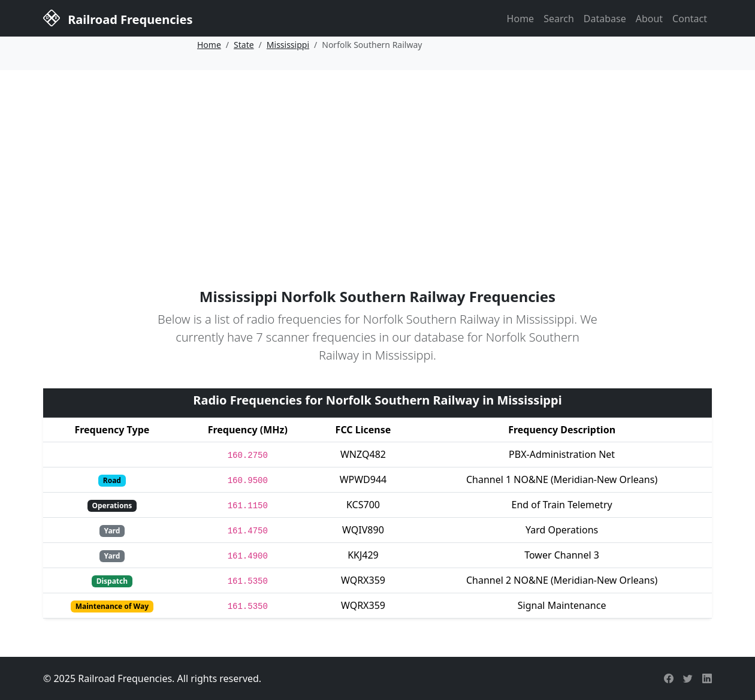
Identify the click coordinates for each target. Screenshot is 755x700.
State (244, 45)
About (649, 19)
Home (521, 19)
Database (605, 19)
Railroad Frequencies (118, 17)
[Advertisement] (377, 160)
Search (559, 19)
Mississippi (288, 45)
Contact (690, 19)
